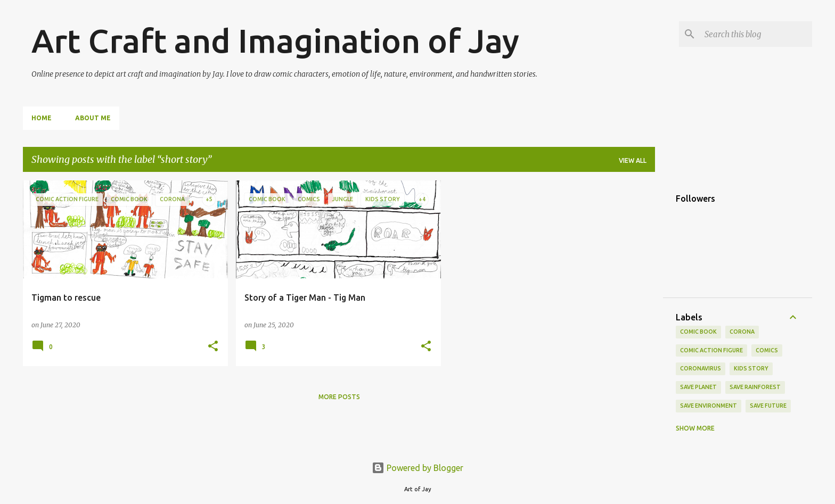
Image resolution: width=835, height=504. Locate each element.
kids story (751, 368)
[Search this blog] (756, 34)
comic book (698, 332)
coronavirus (701, 368)
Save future (768, 406)
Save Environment (709, 406)
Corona (742, 332)
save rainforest (755, 387)
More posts (339, 397)
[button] (213, 346)
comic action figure (711, 350)
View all (633, 160)
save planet (698, 387)
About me (93, 118)
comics (767, 350)
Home (42, 118)
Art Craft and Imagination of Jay (275, 40)
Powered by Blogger (418, 468)
